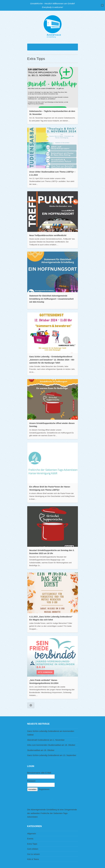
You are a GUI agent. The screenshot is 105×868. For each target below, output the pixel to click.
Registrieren (44, 789)
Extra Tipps (32, 844)
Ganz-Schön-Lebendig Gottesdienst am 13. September (52, 755)
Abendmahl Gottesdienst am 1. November (46, 740)
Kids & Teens (33, 859)
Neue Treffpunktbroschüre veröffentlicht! (48, 235)
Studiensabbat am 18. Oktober (41, 750)
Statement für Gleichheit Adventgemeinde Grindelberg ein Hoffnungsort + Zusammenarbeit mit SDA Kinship (51, 299)
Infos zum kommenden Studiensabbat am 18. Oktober (51, 745)
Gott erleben (33, 849)
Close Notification (102, 5)
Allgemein (32, 834)
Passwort (31, 781)
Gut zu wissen (34, 854)
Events (30, 839)
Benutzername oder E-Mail (39, 773)
